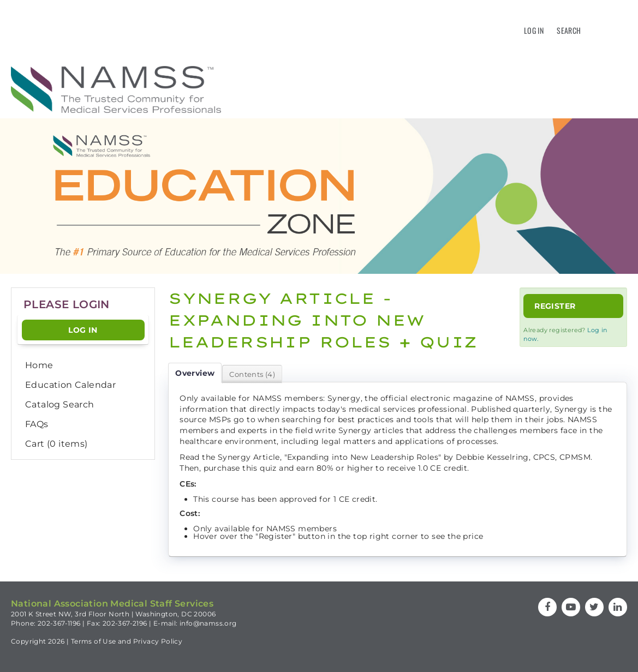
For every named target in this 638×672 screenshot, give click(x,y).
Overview (195, 373)
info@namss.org (208, 623)
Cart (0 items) (56, 444)
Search (569, 30)
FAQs (37, 424)
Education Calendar (70, 385)
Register (555, 306)
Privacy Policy (158, 641)
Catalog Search (60, 404)
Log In (534, 30)
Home (39, 365)
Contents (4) (252, 374)
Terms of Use (94, 641)
